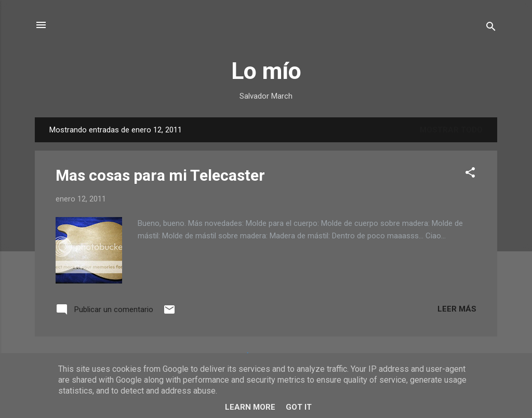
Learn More (250, 407)
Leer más (457, 309)
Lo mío (266, 71)
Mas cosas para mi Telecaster (160, 175)
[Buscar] (491, 28)
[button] (470, 174)
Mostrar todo (451, 130)
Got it (299, 407)
